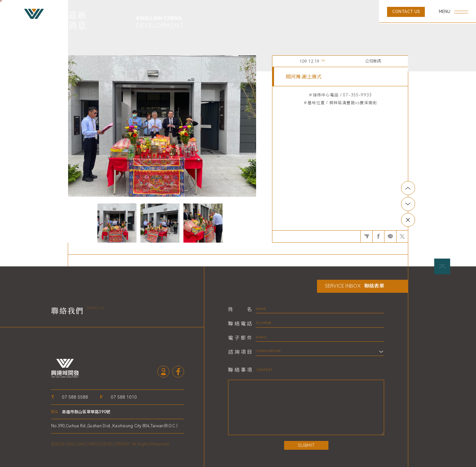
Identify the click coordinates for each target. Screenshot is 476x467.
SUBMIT (306, 445)
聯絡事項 (240, 370)
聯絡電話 (240, 324)
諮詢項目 (240, 352)
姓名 (240, 310)
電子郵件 (240, 338)
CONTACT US (406, 12)
